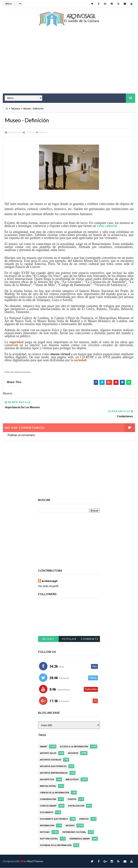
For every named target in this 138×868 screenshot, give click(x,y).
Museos (16, 108)
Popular (69, 639)
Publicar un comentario (21, 435)
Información (47, 826)
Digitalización (76, 806)
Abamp (44, 747)
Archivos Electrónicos (53, 767)
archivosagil (50, 581)
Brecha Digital (48, 786)
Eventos (84, 819)
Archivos (73, 753)
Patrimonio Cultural (74, 832)
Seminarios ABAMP (80, 839)
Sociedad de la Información (56, 846)
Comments (90, 639)
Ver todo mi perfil (48, 586)
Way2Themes (35, 861)
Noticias (45, 832)
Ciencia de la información (54, 793)
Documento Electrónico (54, 819)
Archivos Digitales (51, 760)
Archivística (47, 780)
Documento (47, 813)
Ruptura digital (49, 839)
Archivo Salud (48, 753)
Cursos (72, 799)
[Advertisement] (69, 63)
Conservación (48, 799)
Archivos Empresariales (54, 773)
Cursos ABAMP (48, 806)
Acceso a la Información (74, 747)
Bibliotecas (72, 780)
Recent (48, 639)
